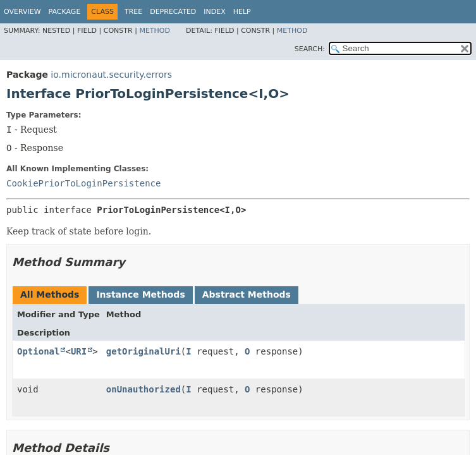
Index (214, 12)
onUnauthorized (143, 389)
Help (242, 12)
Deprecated (173, 12)
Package (65, 12)
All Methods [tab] (50, 294)
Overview (22, 12)
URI (79, 351)
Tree (133, 12)
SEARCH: (310, 49)
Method (155, 31)
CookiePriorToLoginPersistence (83, 183)
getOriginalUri (143, 351)
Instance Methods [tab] (140, 294)
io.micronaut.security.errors (111, 75)
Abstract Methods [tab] (247, 294)
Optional (38, 351)
